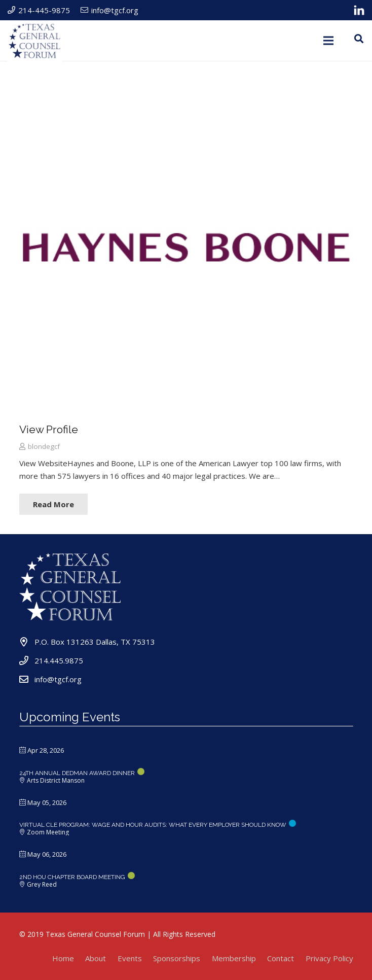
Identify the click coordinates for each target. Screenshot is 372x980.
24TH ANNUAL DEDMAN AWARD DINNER (77, 773)
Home (63, 958)
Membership (234, 958)
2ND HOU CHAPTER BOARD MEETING (72, 877)
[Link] (359, 10)
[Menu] (328, 41)
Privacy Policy (329, 958)
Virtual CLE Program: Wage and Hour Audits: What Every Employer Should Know (153, 825)
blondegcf (44, 446)
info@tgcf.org (58, 679)
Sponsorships (177, 958)
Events (130, 958)
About (96, 958)
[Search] (359, 39)
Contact (281, 958)
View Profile (49, 429)
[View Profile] (186, 247)
